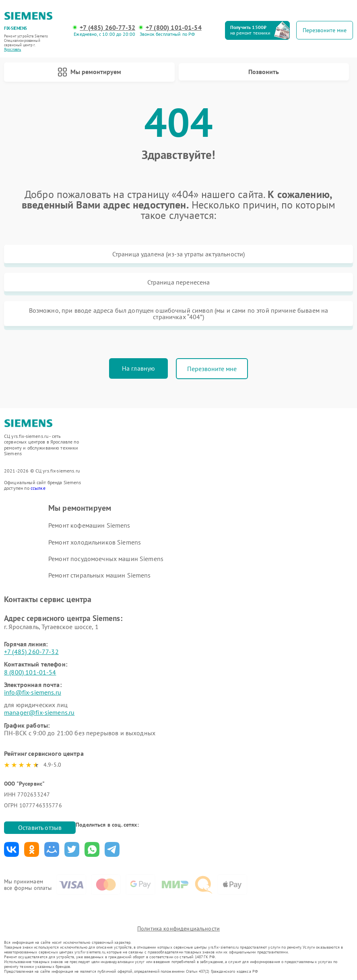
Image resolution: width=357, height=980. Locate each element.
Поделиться (11, 849)
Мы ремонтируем (89, 72)
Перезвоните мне (212, 369)
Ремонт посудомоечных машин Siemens (106, 559)
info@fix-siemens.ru (33, 692)
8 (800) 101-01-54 (30, 672)
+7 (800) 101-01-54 (174, 28)
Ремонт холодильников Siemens (95, 542)
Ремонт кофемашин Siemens (89, 525)
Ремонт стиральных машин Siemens (100, 575)
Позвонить (264, 72)
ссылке (38, 488)
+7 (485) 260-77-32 (107, 28)
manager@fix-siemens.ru (39, 712)
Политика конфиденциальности (178, 928)
